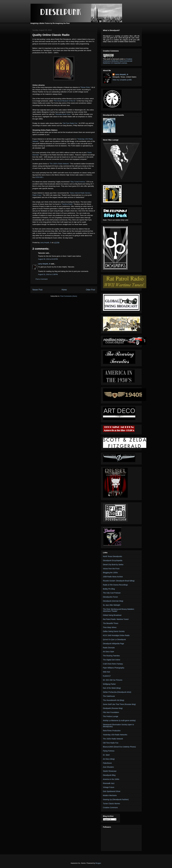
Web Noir (107, 672)
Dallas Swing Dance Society (114, 631)
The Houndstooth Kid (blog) (114, 700)
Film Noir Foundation (111, 712)
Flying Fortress (109, 751)
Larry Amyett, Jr (44, 264)
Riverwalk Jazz (109, 783)
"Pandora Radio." (67, 204)
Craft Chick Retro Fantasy (113, 664)
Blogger (98, 863)
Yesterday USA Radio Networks (115, 735)
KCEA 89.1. (40, 177)
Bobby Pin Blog (109, 589)
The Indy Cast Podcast (112, 593)
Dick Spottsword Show (112, 791)
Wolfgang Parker (109, 684)
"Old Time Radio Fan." (70, 123)
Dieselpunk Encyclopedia (113, 560)
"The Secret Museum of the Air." (65, 101)
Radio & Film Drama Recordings (115, 585)
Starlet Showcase (110, 771)
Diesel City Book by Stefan (113, 565)
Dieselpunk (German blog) (113, 601)
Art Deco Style (109, 652)
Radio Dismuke (109, 648)
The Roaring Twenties (111, 656)
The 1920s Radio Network (113, 739)
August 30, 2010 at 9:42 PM (48, 259)
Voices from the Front (111, 569)
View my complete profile (122, 80)
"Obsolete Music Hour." (63, 114)
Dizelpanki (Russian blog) (113, 708)
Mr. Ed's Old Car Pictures (113, 680)
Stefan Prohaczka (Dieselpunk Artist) (117, 692)
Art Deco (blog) (109, 759)
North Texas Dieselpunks (113, 556)
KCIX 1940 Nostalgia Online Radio (116, 635)
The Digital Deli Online (112, 660)
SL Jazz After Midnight (112, 605)
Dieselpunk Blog (109, 775)
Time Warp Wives (110, 627)
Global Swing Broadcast (112, 615)
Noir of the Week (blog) (112, 688)
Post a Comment (42, 279)
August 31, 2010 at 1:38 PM (48, 274)
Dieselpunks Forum (110, 597)
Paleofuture (107, 763)
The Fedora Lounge (111, 716)
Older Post (91, 290)
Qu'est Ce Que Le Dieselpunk (114, 639)
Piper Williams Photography (114, 668)
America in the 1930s (111, 779)
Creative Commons (110, 808)
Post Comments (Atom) (69, 296)
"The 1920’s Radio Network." (59, 164)
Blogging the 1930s (110, 573)
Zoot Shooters (108, 767)
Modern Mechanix (110, 795)
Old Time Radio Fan (111, 743)
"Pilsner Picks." (86, 87)
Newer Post (38, 290)
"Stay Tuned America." (78, 182)
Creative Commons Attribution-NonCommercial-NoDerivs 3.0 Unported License (118, 61)
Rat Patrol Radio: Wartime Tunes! (116, 619)
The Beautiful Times (111, 623)
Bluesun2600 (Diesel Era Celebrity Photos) (119, 747)
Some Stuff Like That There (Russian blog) (119, 704)
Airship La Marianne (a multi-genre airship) (119, 720)
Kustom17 (107, 676)
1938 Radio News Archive (113, 577)
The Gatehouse (109, 696)
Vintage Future (109, 787)
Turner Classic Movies (112, 804)
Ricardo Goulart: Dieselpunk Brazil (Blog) (119, 581)
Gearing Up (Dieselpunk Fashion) (116, 799)
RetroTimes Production (112, 731)
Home (64, 290)
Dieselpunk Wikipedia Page (114, 644)
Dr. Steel (106, 755)
